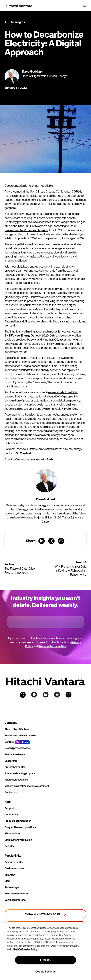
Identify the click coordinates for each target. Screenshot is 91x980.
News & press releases (17, 748)
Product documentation (18, 821)
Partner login (12, 887)
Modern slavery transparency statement (27, 786)
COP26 (76, 191)
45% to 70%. (70, 409)
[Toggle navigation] (84, 6)
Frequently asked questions (20, 827)
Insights (48, 459)
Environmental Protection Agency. (26, 230)
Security (9, 846)
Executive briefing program (20, 773)
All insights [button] (15, 22)
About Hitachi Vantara (17, 729)
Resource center (14, 862)
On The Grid (23, 453)
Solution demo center (17, 893)
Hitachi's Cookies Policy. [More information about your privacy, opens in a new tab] (25, 949)
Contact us (11, 792)
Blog (7, 881)
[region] (45, 951)
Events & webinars (15, 754)
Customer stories (14, 868)
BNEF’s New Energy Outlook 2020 (27, 335)
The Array (10, 875)
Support (9, 808)
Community (11, 814)
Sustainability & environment (21, 735)
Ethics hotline (12, 833)
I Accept (45, 960)
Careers (9, 742)
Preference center (15, 767)
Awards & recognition (16, 780)
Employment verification (18, 840)
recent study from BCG (63, 392)
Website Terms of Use (52, 646)
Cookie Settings (46, 972)
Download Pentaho (15, 900)
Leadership (11, 761)
